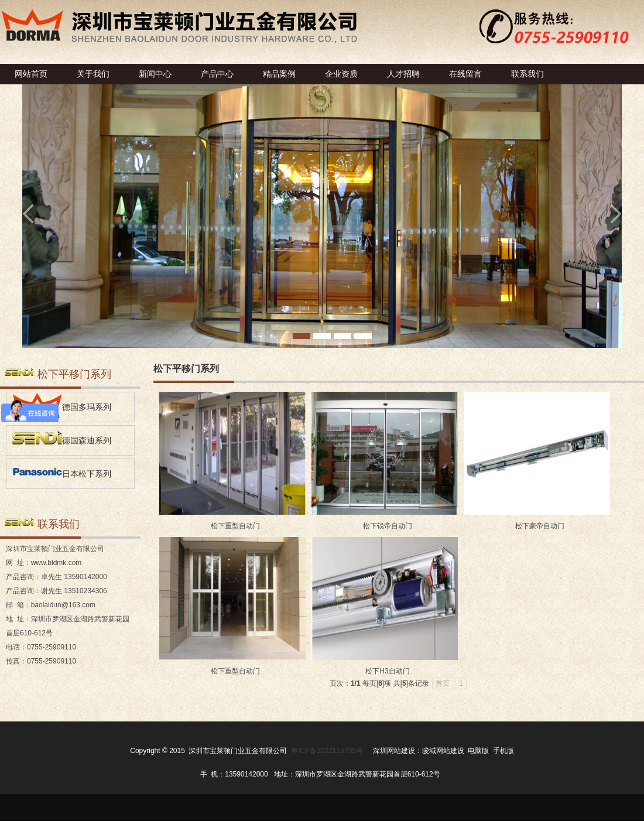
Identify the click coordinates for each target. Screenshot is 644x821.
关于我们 (93, 74)
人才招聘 (403, 74)
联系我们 (527, 74)
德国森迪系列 (62, 439)
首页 (443, 683)
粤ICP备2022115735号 (327, 751)
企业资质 (341, 74)
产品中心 (217, 74)
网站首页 (31, 74)
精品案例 (279, 74)
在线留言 (465, 74)
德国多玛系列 (62, 406)
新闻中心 (155, 74)
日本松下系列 (62, 472)
